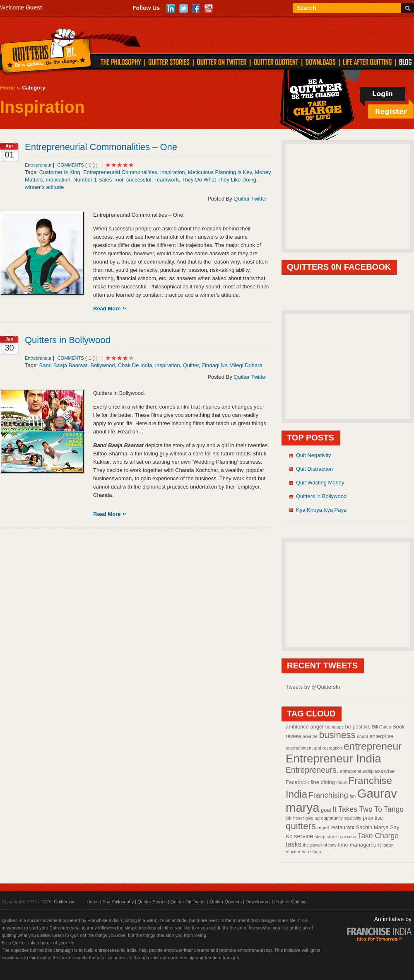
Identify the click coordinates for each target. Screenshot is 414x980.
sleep (320, 837)
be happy (335, 727)
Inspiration (173, 172)
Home (7, 88)
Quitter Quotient (226, 902)
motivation (58, 180)
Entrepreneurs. (312, 770)
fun (353, 796)
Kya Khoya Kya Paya (321, 510)
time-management (359, 845)
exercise (385, 771)
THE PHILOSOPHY (121, 62)
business (337, 735)
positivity (353, 818)
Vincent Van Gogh (303, 852)
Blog (405, 62)
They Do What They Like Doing (219, 180)
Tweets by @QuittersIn (313, 687)
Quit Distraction (314, 469)
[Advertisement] (348, 196)
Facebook (297, 782)
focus (342, 782)
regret (323, 828)
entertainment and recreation (314, 748)
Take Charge (378, 836)
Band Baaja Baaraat (63, 365)
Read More (107, 309)
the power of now (319, 845)
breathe (310, 736)
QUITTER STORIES (169, 62)
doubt (362, 736)
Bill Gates (382, 727)
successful (139, 180)
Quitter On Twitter (188, 902)
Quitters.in (64, 902)
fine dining (323, 782)
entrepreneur (373, 746)
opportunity (332, 818)
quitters (301, 826)
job (289, 818)
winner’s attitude (44, 187)
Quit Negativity (314, 455)
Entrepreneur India (333, 759)
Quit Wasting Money (320, 483)
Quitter (191, 365)
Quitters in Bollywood (68, 340)
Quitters (46, 52)
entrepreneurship (357, 771)
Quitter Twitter (250, 199)
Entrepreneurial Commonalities (120, 172)
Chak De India (135, 365)
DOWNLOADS (321, 62)
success (348, 837)
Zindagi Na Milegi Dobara (232, 365)
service (304, 836)
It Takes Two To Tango (368, 809)
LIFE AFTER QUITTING (367, 62)
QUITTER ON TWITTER (221, 62)
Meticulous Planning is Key (220, 172)
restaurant (342, 827)
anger (317, 727)
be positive (358, 727)
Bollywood (102, 365)
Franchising (329, 795)
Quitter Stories (152, 902)
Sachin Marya (372, 827)
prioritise (373, 818)
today (388, 845)
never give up (306, 818)
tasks (294, 844)
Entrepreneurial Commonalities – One (101, 147)
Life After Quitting (289, 902)
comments (71, 165)
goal (326, 810)
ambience (297, 727)
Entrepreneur (38, 165)
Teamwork (166, 180)
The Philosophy (118, 902)
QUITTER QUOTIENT (276, 62)
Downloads (257, 902)
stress (332, 837)
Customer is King (60, 172)
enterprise (382, 736)
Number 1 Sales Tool (98, 180)
